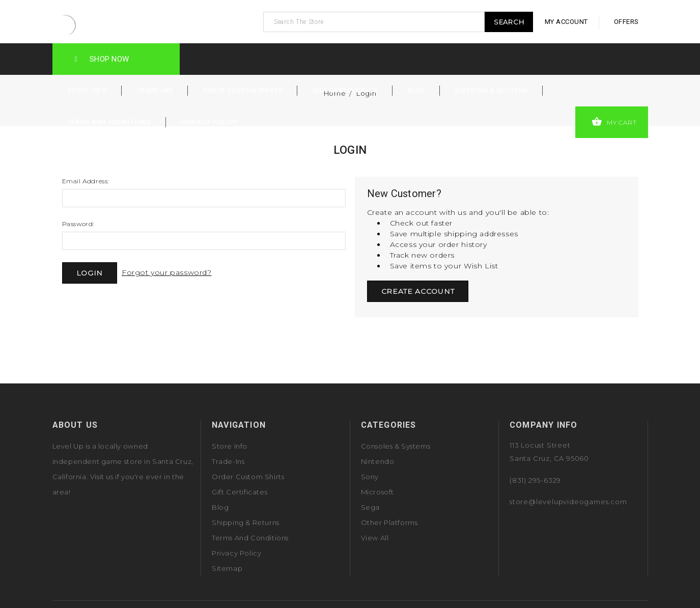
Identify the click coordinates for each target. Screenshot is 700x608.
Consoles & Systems (396, 446)
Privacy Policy (209, 122)
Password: (78, 224)
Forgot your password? (167, 272)
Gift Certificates (345, 90)
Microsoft (377, 492)
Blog (416, 90)
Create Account (418, 291)
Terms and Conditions (109, 122)
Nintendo (378, 461)
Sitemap (227, 568)
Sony (370, 477)
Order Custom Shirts (243, 90)
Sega (370, 507)
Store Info (87, 90)
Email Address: (86, 181)
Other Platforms (389, 522)
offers (626, 22)
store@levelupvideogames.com (568, 502)
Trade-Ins (155, 90)
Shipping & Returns (491, 90)
